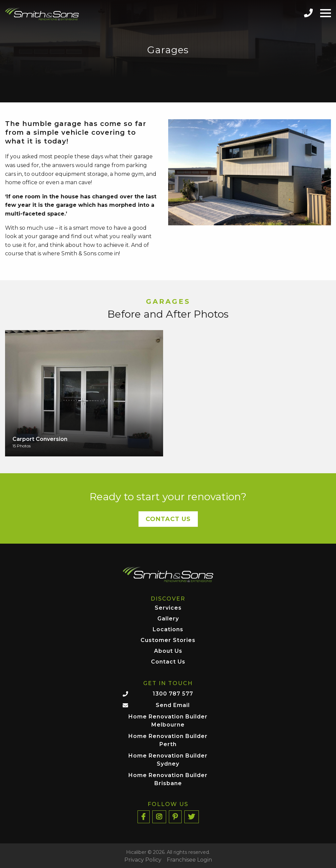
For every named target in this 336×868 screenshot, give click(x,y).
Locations (168, 630)
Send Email (173, 705)
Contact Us (168, 519)
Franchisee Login (189, 860)
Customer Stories (168, 640)
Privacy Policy (143, 860)
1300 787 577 (173, 694)
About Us (168, 651)
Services (168, 608)
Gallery (168, 619)
